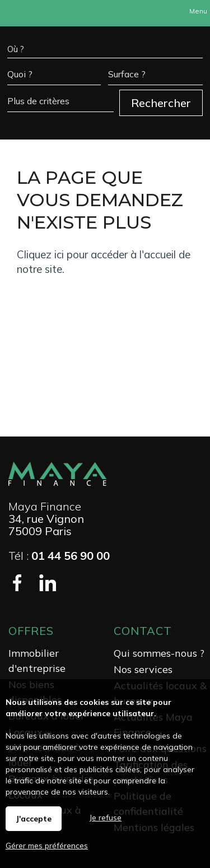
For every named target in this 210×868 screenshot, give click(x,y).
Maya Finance (45, 506)
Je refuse (106, 818)
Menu (197, 11)
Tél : (59, 556)
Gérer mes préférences (47, 846)
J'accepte (34, 819)
